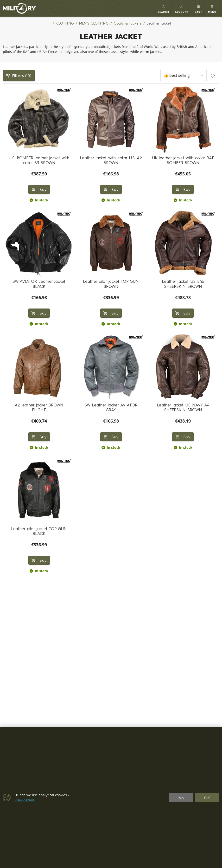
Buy (39, 189)
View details (24, 800)
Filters (19, 76)
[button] (182, 8)
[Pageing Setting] (213, 76)
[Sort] (184, 76)
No (181, 798)
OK (207, 798)
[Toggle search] (163, 8)
